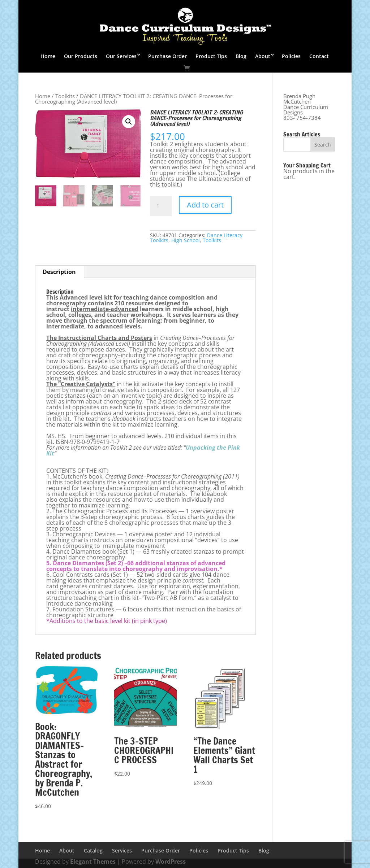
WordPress (171, 862)
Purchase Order (167, 56)
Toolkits (65, 96)
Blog (241, 56)
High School (186, 240)
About (263, 56)
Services (122, 850)
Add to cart (205, 205)
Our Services (121, 56)
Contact (319, 56)
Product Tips (211, 56)
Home (48, 56)
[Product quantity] (161, 206)
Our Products (81, 56)
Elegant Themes (93, 862)
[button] (129, 122)
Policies (291, 56)
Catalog (93, 850)
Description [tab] (59, 272)
